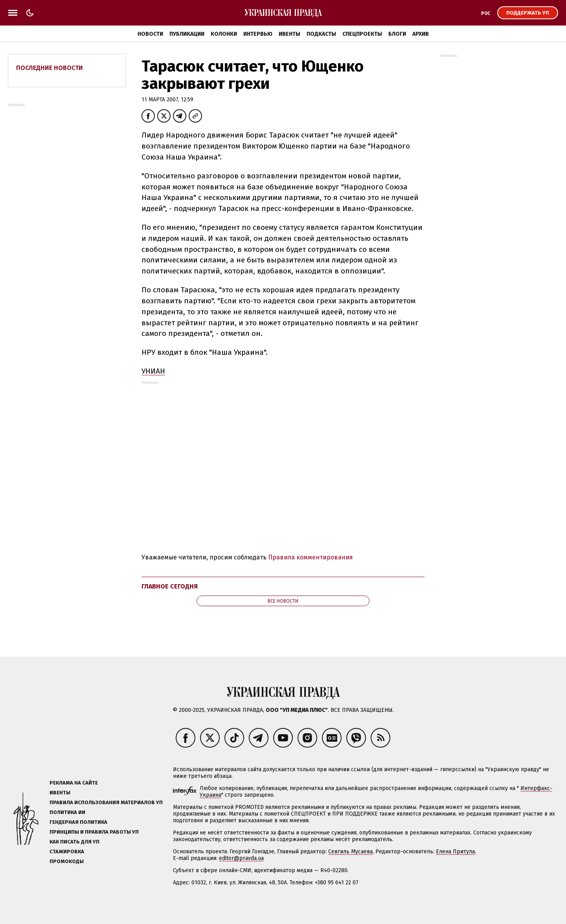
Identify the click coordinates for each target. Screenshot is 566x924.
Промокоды (67, 861)
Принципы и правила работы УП (94, 832)
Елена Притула (455, 852)
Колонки (224, 34)
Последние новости (50, 68)
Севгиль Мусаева (350, 852)
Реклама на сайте (74, 783)
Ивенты (289, 34)
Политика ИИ (67, 812)
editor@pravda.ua (241, 858)
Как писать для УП (74, 842)
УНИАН (153, 371)
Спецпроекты (362, 34)
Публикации (187, 34)
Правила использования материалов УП (106, 802)
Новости (150, 34)
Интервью (258, 34)
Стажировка (67, 852)
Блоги (397, 34)
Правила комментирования (311, 557)
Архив (421, 34)
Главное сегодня (170, 586)
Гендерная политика (78, 822)
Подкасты (321, 34)
